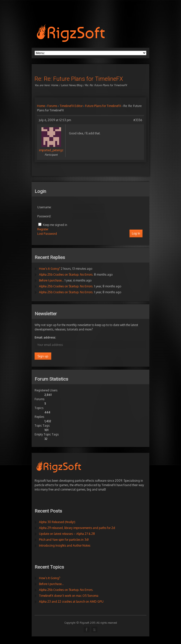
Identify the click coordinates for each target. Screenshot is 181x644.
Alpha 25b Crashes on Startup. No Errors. (66, 275)
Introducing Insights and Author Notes (65, 545)
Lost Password (47, 234)
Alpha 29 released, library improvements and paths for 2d (77, 528)
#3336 (138, 120)
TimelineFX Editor (71, 106)
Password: (44, 216)
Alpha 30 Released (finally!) (57, 522)
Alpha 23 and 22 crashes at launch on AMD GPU (71, 602)
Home (55, 85)
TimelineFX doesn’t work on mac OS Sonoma (69, 596)
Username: (44, 207)
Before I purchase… (51, 280)
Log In (136, 234)
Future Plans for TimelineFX (103, 106)
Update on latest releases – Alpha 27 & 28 (67, 534)
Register (43, 229)
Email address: (45, 337)
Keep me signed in (55, 225)
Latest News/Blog (71, 85)
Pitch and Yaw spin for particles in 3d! (64, 540)
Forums (52, 106)
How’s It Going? (50, 269)
